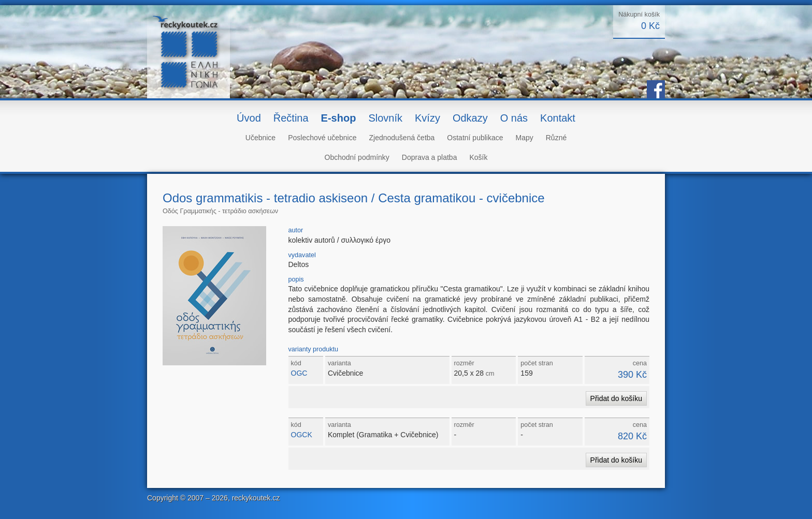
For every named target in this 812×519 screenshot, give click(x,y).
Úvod (249, 118)
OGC (299, 373)
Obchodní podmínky (357, 157)
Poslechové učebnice (322, 138)
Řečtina (291, 118)
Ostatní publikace (475, 138)
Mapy (525, 138)
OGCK (302, 435)
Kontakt (558, 118)
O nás (514, 118)
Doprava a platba (430, 157)
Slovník (385, 118)
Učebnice (260, 138)
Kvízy (427, 118)
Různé (556, 138)
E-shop (339, 118)
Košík (478, 157)
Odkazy (470, 118)
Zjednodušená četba (402, 138)
